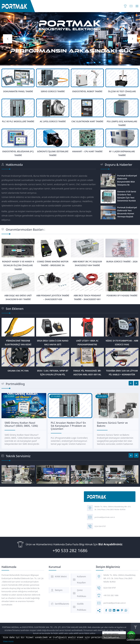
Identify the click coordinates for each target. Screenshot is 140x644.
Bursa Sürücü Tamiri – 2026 (122, 261)
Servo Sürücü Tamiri (53, 91)
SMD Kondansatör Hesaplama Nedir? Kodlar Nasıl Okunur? (23, 424)
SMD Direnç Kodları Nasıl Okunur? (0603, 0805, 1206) (67, 424)
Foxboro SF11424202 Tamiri (122, 295)
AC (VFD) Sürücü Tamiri (53, 121)
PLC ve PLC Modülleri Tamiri (18, 121)
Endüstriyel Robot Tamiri (87, 91)
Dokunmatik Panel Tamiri (18, 91)
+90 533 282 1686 (70, 550)
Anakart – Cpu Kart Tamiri (87, 151)
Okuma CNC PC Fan (18, 371)
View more (8, 641)
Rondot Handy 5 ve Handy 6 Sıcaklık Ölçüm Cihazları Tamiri (18, 265)
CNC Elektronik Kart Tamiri (87, 121)
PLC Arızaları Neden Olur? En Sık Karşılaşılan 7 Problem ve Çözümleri (115, 426)
